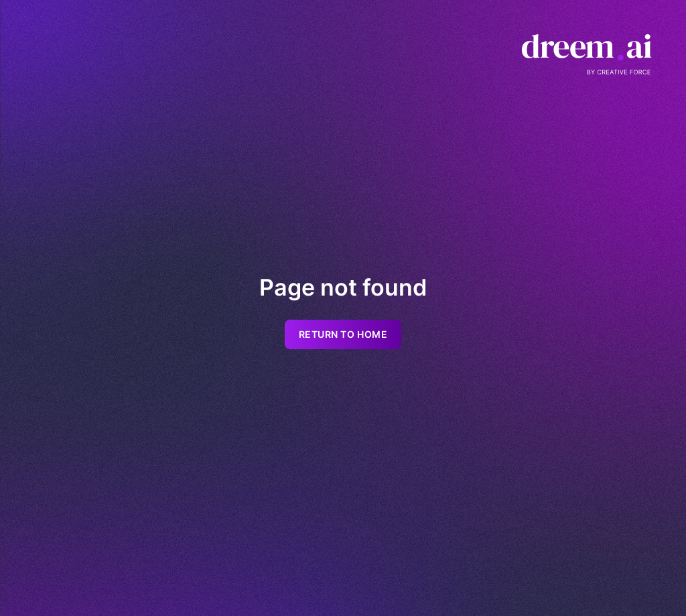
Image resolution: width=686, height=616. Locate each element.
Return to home (343, 334)
